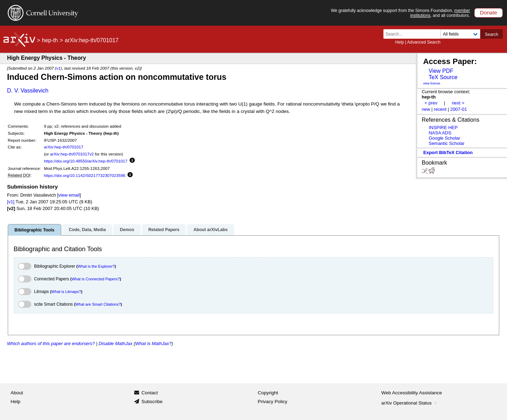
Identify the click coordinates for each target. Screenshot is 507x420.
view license (432, 83)
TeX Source (443, 77)
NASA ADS (440, 133)
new (426, 109)
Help (399, 42)
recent (440, 109)
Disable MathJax (115, 343)
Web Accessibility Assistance (412, 393)
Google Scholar (445, 138)
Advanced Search (424, 42)
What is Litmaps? (66, 292)
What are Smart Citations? (98, 304)
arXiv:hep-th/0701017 (64, 147)
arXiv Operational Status (410, 403)
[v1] (11, 202)
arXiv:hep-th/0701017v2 (72, 154)
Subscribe (152, 402)
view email (69, 195)
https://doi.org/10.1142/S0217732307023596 (85, 175)
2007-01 (459, 109)
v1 (58, 68)
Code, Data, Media (87, 230)
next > (458, 103)
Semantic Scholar (447, 143)
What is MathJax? (153, 343)
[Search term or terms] (414, 34)
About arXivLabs (210, 230)
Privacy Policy (273, 402)
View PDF (441, 71)
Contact (150, 393)
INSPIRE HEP (443, 128)
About (17, 393)
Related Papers (164, 230)
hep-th (50, 40)
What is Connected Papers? (96, 279)
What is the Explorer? (96, 266)
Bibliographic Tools (34, 230)
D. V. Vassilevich (28, 91)
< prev (431, 103)
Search (492, 34)
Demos (127, 230)
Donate (489, 12)
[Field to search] (460, 34)
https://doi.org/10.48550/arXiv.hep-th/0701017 (86, 161)
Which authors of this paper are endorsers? (51, 343)
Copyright (268, 393)
